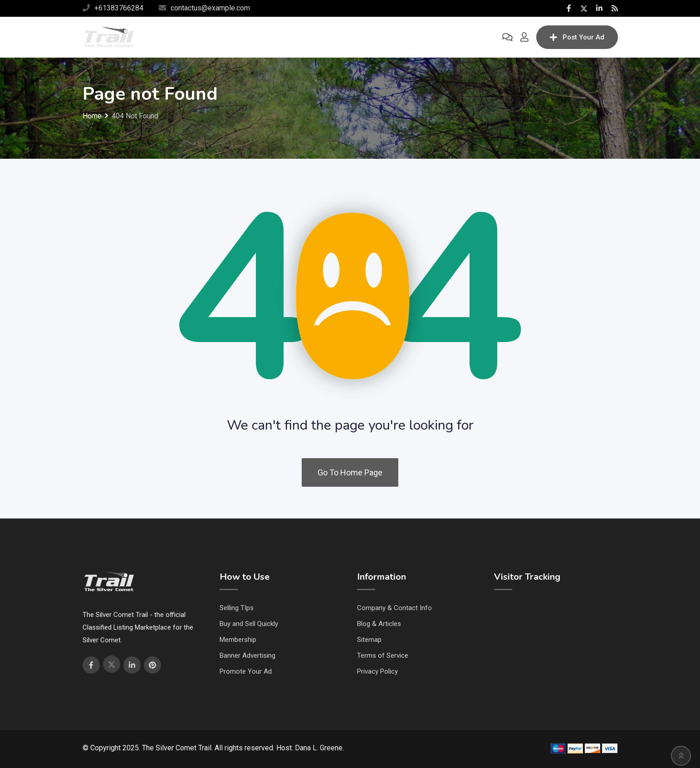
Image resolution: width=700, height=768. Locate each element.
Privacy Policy (377, 671)
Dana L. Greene (319, 748)
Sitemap (369, 640)
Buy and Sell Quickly (249, 624)
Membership (238, 640)
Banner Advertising (247, 655)
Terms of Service (383, 655)
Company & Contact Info (394, 608)
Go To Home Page (350, 472)
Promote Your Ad (246, 671)
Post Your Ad (577, 37)
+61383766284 (119, 8)
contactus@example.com (210, 8)
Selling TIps (237, 608)
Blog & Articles (379, 624)
